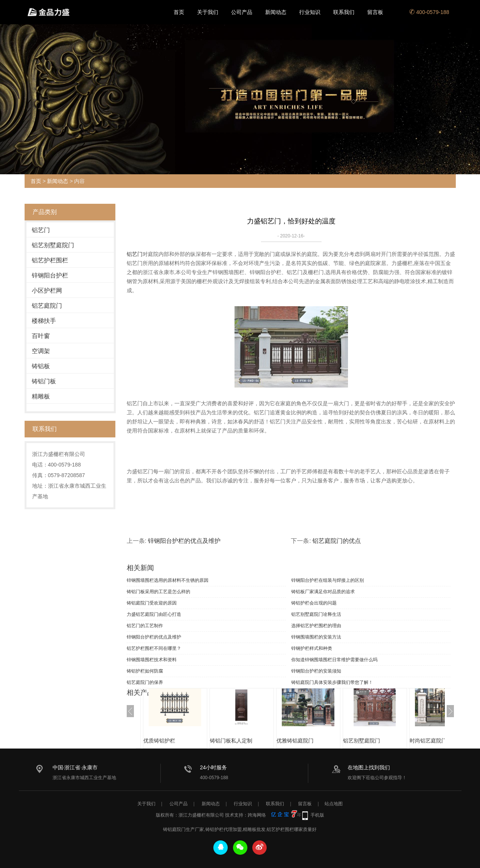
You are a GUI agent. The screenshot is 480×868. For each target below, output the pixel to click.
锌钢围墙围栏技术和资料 (152, 660)
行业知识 (310, 12)
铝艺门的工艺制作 (145, 626)
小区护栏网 (47, 291)
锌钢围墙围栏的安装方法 (316, 637)
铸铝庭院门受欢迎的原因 (152, 603)
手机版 (317, 815)
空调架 (41, 351)
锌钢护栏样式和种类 (312, 648)
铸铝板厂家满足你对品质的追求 (323, 592)
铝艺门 (41, 230)
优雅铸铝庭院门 (295, 741)
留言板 (375, 12)
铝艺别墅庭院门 (53, 245)
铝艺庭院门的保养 (145, 682)
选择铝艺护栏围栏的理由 (316, 626)
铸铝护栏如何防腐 (145, 671)
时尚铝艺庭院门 (428, 741)
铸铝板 (41, 366)
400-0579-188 (429, 12)
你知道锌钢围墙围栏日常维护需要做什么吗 (334, 660)
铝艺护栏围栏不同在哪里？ (154, 648)
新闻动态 (276, 12)
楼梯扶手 (44, 321)
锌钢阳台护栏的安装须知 (316, 671)
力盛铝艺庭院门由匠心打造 (154, 614)
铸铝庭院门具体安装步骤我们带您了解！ (332, 682)
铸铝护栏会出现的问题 (314, 603)
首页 (179, 12)
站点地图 (334, 804)
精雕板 (41, 396)
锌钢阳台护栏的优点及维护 (184, 541)
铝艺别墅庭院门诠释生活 (316, 614)
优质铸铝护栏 (159, 741)
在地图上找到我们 (369, 767)
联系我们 (344, 12)
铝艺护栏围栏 (50, 260)
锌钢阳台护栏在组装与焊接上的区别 (328, 580)
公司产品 (242, 12)
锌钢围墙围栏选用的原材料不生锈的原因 (168, 580)
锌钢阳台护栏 (50, 275)
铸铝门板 (44, 381)
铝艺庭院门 (47, 306)
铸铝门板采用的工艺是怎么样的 (158, 592)
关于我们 (208, 12)
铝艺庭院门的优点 (337, 541)
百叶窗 (41, 336)
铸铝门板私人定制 (231, 741)
